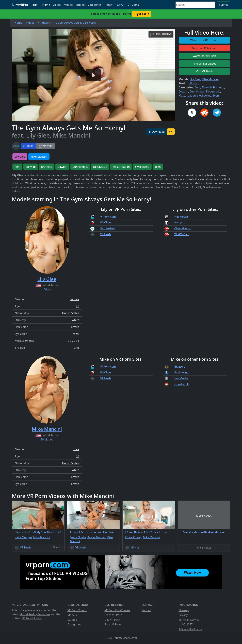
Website (46, 146)
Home (46, 5)
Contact (147, 610)
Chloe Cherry (133, 537)
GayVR (121, 5)
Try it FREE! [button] (142, 14)
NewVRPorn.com (25, 5)
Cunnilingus (197, 91)
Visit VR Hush (204, 71)
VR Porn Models (32, 618)
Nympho (180, 222)
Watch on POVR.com (204, 48)
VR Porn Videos (77, 610)
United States (71, 313)
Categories (95, 5)
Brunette (219, 87)
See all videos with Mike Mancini (204, 532)
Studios (80, 5)
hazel (76, 334)
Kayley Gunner (96, 537)
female (75, 299)
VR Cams (133, 5)
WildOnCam (182, 234)
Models (68, 5)
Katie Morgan (23, 537)
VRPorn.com (108, 217)
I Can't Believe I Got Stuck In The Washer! (152, 532)
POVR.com (107, 222)
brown (75, 327)
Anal (197, 87)
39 (77, 456)
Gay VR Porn (112, 620)
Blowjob (207, 87)
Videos (57, 5)
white (76, 320)
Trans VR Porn (113, 615)
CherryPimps (182, 228)
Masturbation (187, 96)
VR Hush (28, 146)
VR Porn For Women (117, 610)
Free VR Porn (113, 624)
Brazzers (180, 367)
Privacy (183, 615)
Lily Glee (195, 79)
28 (77, 306)
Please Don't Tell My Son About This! (38, 532)
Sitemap (184, 610)
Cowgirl (183, 91)
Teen (216, 96)
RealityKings (182, 372)
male (76, 449)
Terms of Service (189, 620)
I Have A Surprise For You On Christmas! (96, 532)
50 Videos (47, 439)
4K (171, 132)
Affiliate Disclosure (190, 629)
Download (156, 132)
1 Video (47, 289)
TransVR (109, 5)
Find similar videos (204, 64)
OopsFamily (182, 384)
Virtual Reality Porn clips (35, 614)
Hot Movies (181, 217)
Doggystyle (213, 91)
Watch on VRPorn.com (204, 40)
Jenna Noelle (78, 537)
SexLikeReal (108, 228)
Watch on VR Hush (204, 56)
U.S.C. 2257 (186, 624)
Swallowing (204, 96)
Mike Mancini (210, 79)
